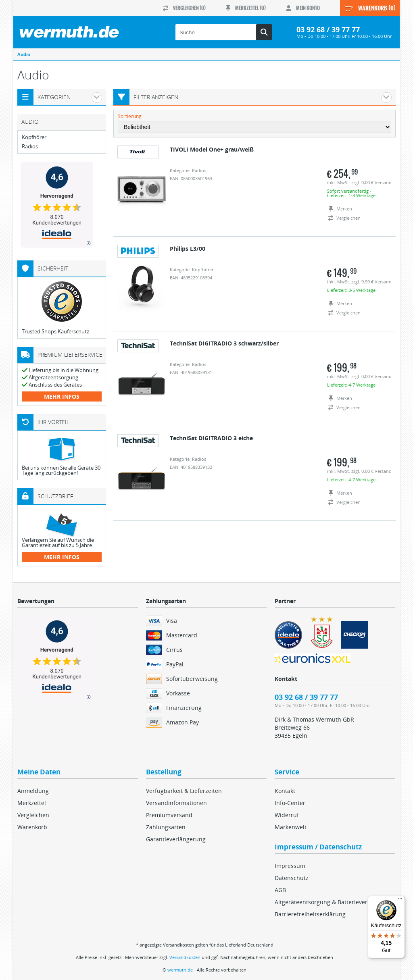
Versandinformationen (176, 803)
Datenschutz (292, 878)
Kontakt (285, 791)
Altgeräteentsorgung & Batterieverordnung (333, 902)
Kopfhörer (34, 137)
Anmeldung (33, 791)
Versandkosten (185, 957)
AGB (280, 890)
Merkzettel (32, 803)
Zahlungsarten (166, 827)
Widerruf (287, 815)
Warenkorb (32, 827)
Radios (30, 147)
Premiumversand (169, 815)
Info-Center (290, 803)
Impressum (290, 866)
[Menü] (400, 901)
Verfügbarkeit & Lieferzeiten (184, 791)
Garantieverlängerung (176, 839)
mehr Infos (62, 396)
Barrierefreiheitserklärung (310, 914)
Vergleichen (33, 815)
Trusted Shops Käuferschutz (55, 331)
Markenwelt (291, 827)
